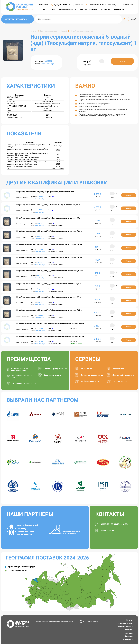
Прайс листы (118, 369)
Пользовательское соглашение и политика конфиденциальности (54, 622)
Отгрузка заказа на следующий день (20, 369)
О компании (128, 633)
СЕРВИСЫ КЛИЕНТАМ (68, 10)
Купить (122, 61)
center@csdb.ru (43, 5)
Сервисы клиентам (125, 623)
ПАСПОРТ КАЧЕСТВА (76, 344)
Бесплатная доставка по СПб (22, 377)
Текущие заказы (120, 381)
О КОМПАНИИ (119, 10)
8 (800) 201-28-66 (61, 5)
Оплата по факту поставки (55, 369)
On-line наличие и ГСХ (90, 381)
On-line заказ (86, 369)
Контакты (129, 630)
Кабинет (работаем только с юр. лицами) (102, 5)
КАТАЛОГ (42, 10)
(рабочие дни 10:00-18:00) (75, 5)
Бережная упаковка (52, 375)
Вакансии (129, 636)
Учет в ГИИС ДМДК (90, 622)
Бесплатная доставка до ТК (24, 383)
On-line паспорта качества (92, 375)
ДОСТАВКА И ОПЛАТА (89, 10)
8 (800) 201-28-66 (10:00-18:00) (114, 524)
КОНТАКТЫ (105, 10)
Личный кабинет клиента (123, 375)
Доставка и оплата (125, 627)
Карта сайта (128, 639)
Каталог (129, 620)
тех (53, 197)
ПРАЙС (53, 10)
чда (53, 223)
